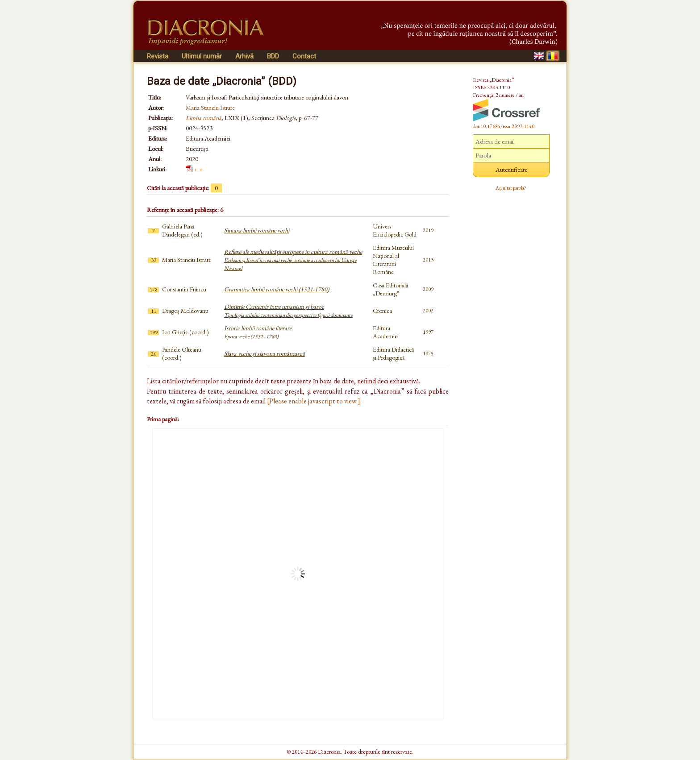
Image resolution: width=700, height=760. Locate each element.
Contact (304, 56)
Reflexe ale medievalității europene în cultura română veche (293, 260)
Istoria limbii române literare (258, 332)
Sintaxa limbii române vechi (257, 230)
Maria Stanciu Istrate (210, 108)
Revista (158, 56)
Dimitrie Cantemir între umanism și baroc (288, 311)
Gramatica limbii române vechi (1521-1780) (277, 289)
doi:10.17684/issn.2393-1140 (504, 126)
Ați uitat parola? (511, 188)
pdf (199, 169)
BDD (273, 56)
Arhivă (244, 56)
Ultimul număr (202, 56)
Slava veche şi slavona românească (265, 353)
